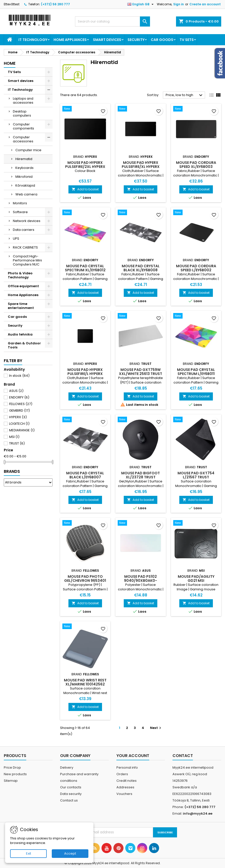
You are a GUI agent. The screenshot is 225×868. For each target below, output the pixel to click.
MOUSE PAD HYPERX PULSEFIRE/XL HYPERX (141, 165)
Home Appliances (70, 40)
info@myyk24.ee (198, 814)
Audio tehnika (20, 334)
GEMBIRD (19, 410)
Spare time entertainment (21, 306)
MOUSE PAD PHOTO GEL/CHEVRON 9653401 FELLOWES (85, 581)
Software (20, 212)
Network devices (27, 221)
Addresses (125, 787)
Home (10, 63)
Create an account (205, 4)
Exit (29, 853)
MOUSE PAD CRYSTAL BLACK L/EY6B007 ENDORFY (85, 477)
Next (156, 728)
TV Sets (187, 40)
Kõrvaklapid (25, 185)
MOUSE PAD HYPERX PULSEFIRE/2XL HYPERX (85, 165)
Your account (133, 756)
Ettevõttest (12, 4)
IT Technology (33, 40)
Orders (122, 774)
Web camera (26, 194)
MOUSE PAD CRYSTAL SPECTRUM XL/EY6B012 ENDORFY (85, 270)
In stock (19, 376)
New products (15, 774)
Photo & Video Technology (20, 275)
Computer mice (28, 150)
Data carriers (24, 230)
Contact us (69, 800)
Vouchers (124, 794)
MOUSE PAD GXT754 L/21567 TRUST (196, 475)
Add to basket (85, 189)
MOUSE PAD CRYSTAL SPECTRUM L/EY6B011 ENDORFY (196, 374)
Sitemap (11, 781)
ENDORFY (19, 397)
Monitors (20, 203)
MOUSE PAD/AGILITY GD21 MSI (196, 578)
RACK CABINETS (25, 247)
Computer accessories (23, 139)
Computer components (23, 126)
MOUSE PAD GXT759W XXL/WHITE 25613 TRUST (141, 372)
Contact (183, 756)
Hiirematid (24, 159)
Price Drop (12, 767)
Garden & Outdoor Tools (24, 345)
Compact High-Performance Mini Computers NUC (27, 260)
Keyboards (24, 168)
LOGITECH (19, 424)
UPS (16, 239)
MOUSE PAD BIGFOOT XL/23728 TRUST (141, 475)
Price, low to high (185, 95)
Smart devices (107, 40)
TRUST (17, 443)
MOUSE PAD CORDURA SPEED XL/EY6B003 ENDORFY (196, 167)
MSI (14, 437)
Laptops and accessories (23, 101)
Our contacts (71, 787)
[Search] (113, 21)
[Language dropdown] (141, 4)
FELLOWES (21, 404)
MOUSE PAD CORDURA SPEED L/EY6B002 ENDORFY (196, 270)
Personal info (127, 767)
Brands (12, 471)
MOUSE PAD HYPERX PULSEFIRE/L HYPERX (85, 372)
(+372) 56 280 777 (55, 4)
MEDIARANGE (22, 430)
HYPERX (18, 417)
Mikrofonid (24, 177)
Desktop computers (22, 113)
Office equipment (23, 286)
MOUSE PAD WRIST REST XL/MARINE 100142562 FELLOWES (85, 684)
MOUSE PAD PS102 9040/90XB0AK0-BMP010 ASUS (141, 581)
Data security (71, 794)
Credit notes (127, 781)
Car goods (162, 40)
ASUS (16, 391)
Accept (70, 853)
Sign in (179, 4)
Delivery (67, 767)
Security (136, 40)
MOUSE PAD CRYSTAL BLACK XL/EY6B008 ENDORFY (141, 270)
